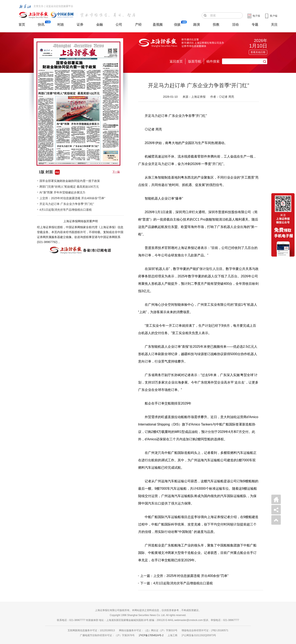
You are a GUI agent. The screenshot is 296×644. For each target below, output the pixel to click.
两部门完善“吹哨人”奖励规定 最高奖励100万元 (69, 187)
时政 (61, 25)
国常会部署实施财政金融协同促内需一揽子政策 (70, 181)
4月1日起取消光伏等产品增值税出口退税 (66, 210)
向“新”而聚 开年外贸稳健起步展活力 (62, 192)
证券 (80, 25)
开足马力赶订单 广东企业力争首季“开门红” (67, 204)
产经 (138, 25)
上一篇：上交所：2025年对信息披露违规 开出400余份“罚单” (184, 576)
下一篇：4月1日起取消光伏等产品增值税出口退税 (177, 583)
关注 (274, 25)
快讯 (41, 25)
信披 (177, 25)
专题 (255, 25)
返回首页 (176, 61)
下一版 (116, 172)
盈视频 (158, 25)
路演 (197, 25)
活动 (235, 25)
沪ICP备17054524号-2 (151, 635)
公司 (119, 25)
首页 (22, 25)
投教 (216, 25)
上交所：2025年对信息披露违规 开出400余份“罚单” (72, 198)
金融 (99, 25)
